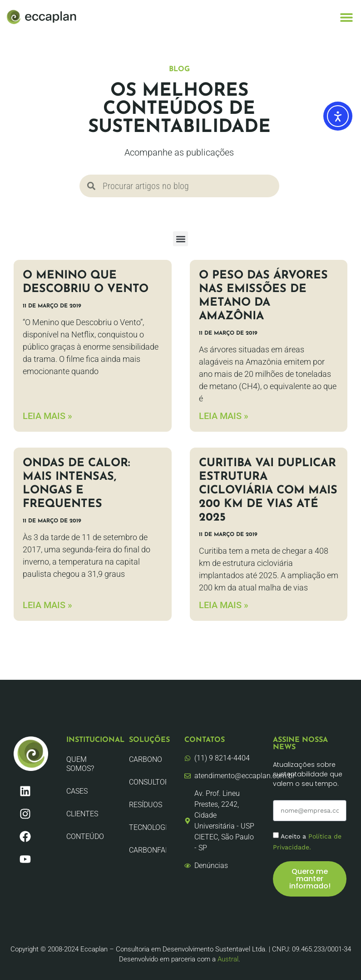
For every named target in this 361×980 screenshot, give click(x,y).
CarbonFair (147, 850)
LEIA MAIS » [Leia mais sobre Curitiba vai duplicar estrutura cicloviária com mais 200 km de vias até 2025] (224, 605)
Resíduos (146, 805)
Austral (228, 959)
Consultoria (147, 782)
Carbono (146, 759)
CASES (77, 791)
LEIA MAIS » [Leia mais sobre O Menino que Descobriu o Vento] (47, 416)
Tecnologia (147, 827)
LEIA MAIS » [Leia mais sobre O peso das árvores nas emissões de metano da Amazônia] (224, 416)
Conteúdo (85, 836)
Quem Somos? (80, 764)
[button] (346, 17)
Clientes (82, 814)
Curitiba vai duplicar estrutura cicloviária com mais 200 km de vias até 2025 (268, 490)
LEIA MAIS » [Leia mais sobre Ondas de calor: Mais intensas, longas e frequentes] (47, 605)
